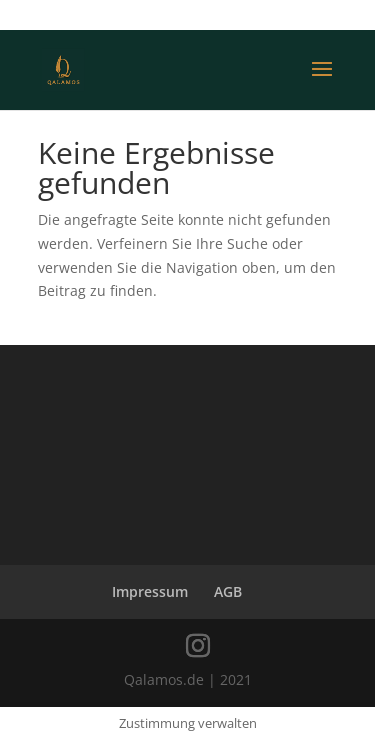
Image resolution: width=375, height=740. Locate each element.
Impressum (150, 591)
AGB (228, 591)
